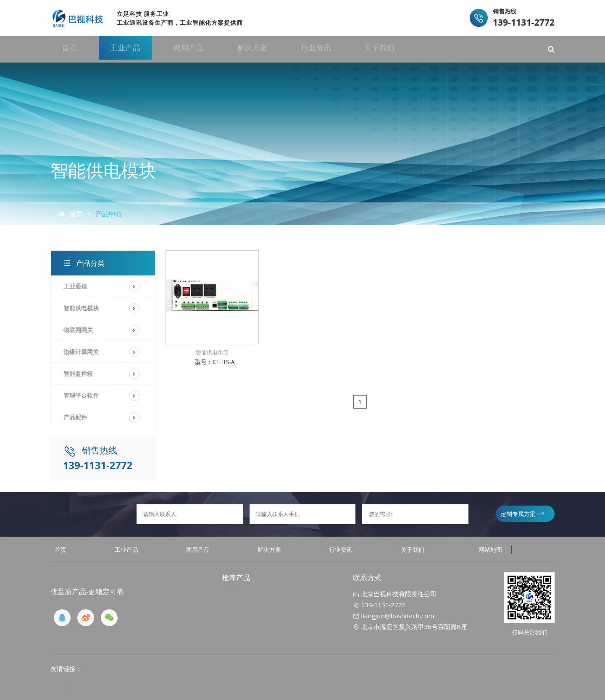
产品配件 (75, 417)
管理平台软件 (81, 395)
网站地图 (490, 549)
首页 (78, 49)
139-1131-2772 (379, 605)
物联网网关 (78, 330)
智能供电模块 (81, 308)
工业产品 (139, 49)
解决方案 (279, 49)
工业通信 (75, 286)
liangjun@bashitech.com (393, 616)
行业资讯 (348, 49)
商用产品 (209, 49)
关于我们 (418, 49)
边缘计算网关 (81, 352)
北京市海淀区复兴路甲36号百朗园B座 (410, 627)
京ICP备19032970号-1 (209, 686)
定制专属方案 (522, 514)
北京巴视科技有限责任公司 (395, 594)
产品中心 (109, 214)
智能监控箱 (78, 374)
